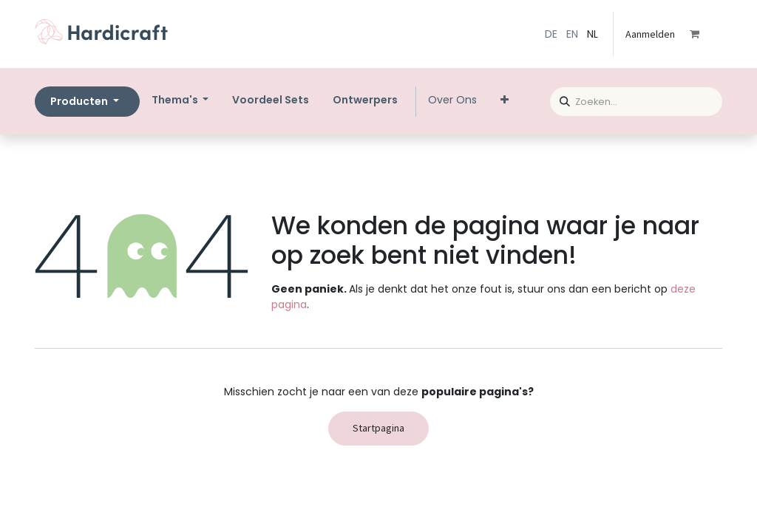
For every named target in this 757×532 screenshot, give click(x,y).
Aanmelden (650, 34)
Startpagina (378, 428)
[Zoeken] (560, 99)
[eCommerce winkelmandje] (705, 34)
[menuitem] (271, 100)
